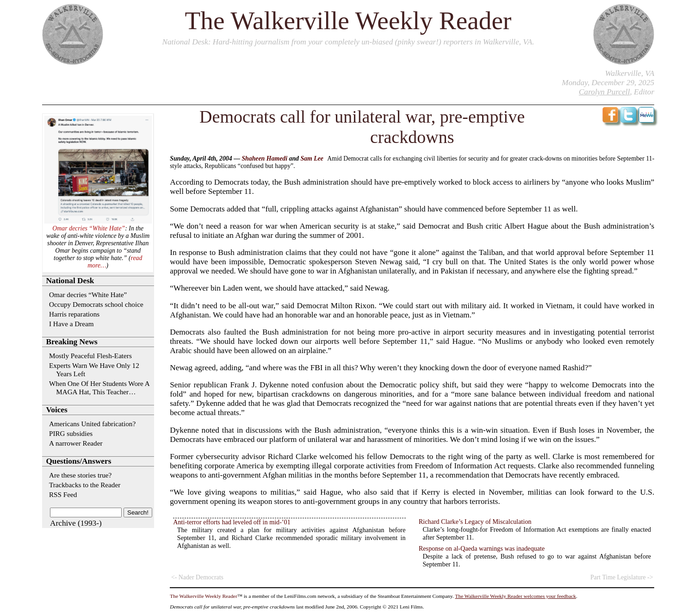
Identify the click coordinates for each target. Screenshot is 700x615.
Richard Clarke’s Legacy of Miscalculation (475, 522)
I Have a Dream (71, 324)
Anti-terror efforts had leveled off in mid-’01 (232, 522)
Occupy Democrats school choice (96, 304)
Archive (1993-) (76, 523)
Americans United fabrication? (92, 424)
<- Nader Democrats (197, 577)
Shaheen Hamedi (264, 158)
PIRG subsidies (71, 433)
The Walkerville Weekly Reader (348, 21)
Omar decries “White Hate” (89, 228)
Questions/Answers (78, 461)
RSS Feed (63, 494)
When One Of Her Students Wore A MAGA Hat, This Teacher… (99, 388)
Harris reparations (74, 314)
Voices (56, 410)
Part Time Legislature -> (622, 577)
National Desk (185, 42)
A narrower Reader (76, 443)
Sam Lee (312, 158)
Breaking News (71, 342)
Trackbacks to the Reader (85, 485)
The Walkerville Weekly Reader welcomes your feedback (516, 596)
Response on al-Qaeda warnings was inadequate (482, 548)
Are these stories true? (80, 475)
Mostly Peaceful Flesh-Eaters (90, 356)
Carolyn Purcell (604, 92)
